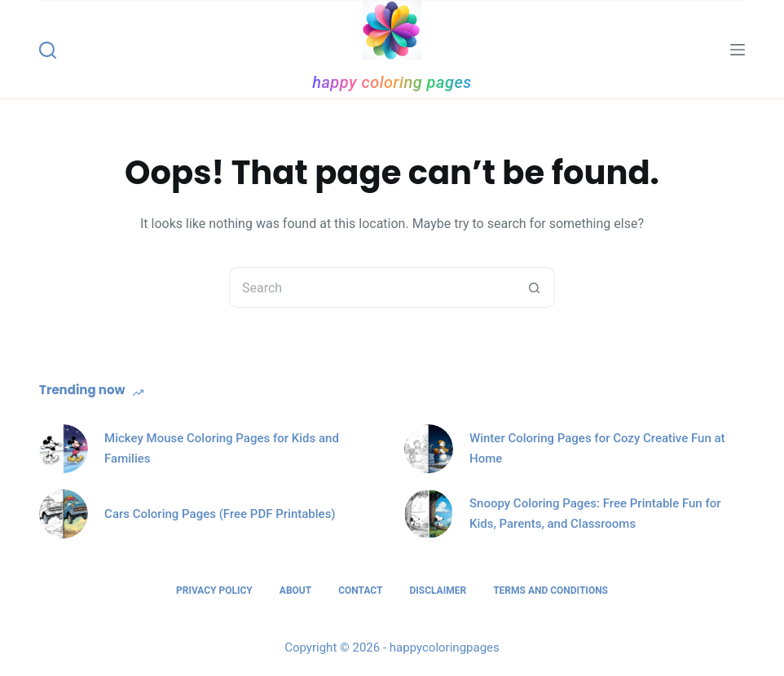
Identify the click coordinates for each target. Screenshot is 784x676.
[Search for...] (372, 288)
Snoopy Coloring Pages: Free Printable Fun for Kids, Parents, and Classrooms (595, 514)
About (295, 590)
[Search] (48, 50)
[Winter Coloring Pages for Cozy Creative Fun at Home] (429, 449)
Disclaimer (438, 590)
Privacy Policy (214, 590)
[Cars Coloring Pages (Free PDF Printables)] (64, 514)
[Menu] (738, 50)
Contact (360, 590)
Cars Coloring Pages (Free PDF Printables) (220, 514)
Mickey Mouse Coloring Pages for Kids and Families (222, 448)
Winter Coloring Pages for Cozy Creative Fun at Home (597, 448)
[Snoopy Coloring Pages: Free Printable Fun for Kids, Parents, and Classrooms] (429, 514)
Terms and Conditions (551, 590)
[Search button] (535, 288)
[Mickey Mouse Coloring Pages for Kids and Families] (64, 449)
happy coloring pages (392, 82)
